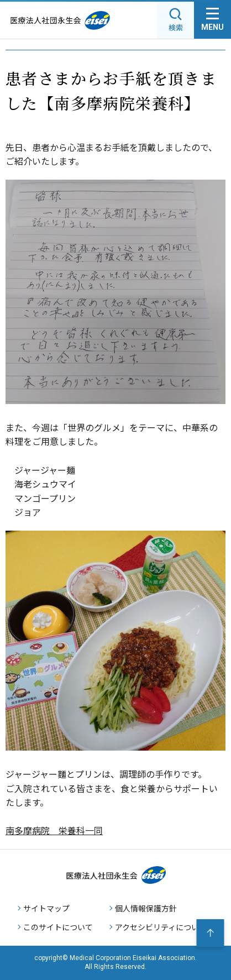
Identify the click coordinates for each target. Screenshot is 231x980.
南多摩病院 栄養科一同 (54, 830)
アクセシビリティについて (161, 927)
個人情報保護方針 (146, 908)
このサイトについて (58, 927)
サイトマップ (46, 908)
